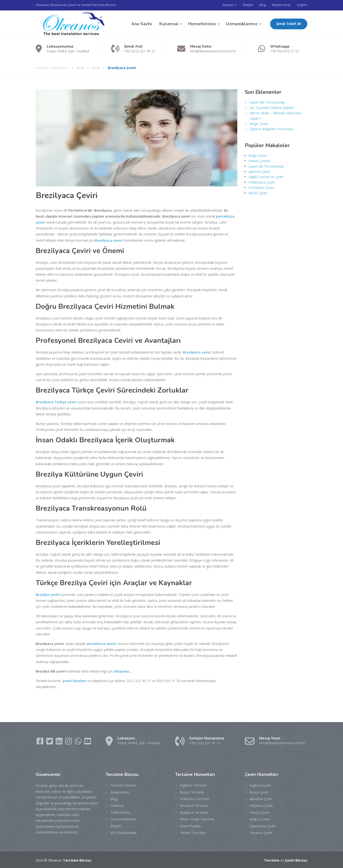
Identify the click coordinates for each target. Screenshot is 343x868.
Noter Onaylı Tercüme (197, 818)
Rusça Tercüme (192, 791)
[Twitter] (50, 742)
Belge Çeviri (259, 123)
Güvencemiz (120, 791)
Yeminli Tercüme (193, 832)
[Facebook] (40, 742)
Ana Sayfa (141, 23)
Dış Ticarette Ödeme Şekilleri (272, 107)
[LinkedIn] (60, 742)
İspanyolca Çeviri (262, 825)
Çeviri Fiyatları (190, 825)
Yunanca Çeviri (261, 832)
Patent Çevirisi (259, 160)
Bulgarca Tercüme (194, 812)
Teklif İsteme (120, 812)
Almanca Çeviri (261, 798)
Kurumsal (169, 23)
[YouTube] (88, 742)
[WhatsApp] (79, 742)
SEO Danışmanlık (123, 832)
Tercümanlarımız (123, 818)
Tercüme (272, 860)
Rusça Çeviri (259, 791)
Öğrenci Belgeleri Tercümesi (271, 128)
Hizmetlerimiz (202, 23)
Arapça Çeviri (260, 818)
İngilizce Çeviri (260, 785)
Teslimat (117, 805)
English (302, 5)
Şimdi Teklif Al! (289, 23)
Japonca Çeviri (259, 171)
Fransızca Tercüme (194, 798)
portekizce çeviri (101, 643)
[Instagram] (69, 742)
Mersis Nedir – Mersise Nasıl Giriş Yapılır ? (275, 115)
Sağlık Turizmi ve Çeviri (266, 176)
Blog (257, 5)
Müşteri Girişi (278, 5)
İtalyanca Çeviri (261, 805)
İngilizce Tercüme (193, 785)
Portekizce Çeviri (261, 187)
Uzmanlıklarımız (242, 23)
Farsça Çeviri (259, 812)
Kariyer (217, 5)
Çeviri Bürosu (296, 860)
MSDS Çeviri (258, 192)
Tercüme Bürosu (123, 785)
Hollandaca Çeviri (262, 182)
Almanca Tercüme (194, 805)
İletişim (239, 5)
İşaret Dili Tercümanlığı (267, 102)
